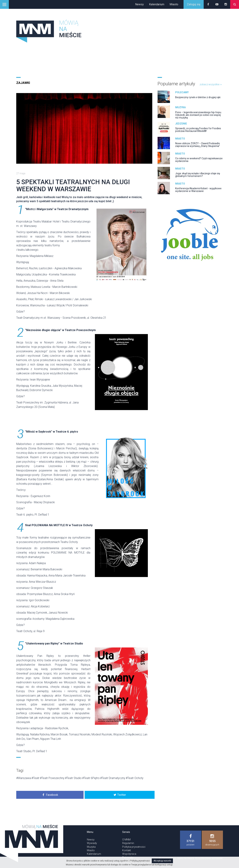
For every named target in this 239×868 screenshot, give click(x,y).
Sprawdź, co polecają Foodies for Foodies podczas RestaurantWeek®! (198, 130)
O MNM (126, 840)
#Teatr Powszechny (52, 778)
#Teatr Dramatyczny (113, 778)
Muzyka (180, 107)
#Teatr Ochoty (135, 778)
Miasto (174, 4)
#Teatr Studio (73, 778)
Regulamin (128, 843)
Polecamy (182, 92)
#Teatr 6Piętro (91, 778)
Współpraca (129, 854)
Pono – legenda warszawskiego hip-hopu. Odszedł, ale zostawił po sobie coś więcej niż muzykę (198, 115)
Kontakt (127, 850)
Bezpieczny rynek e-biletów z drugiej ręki (198, 97)
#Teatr (35, 778)
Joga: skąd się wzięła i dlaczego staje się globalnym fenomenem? (198, 175)
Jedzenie (181, 124)
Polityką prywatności (140, 861)
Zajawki (23, 83)
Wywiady (92, 843)
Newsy (139, 4)
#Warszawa (24, 778)
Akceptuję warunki (162, 861)
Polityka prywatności (134, 847)
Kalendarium (157, 4)
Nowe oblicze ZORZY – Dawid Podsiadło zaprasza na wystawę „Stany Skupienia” (198, 145)
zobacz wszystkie (211, 84)
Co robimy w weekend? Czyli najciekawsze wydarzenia (199, 160)
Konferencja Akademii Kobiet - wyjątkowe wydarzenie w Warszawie (198, 190)
